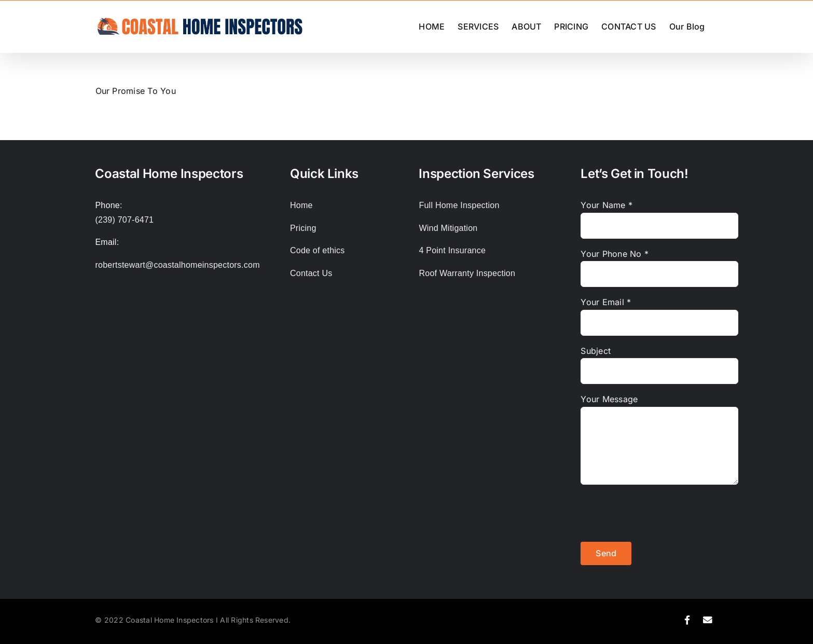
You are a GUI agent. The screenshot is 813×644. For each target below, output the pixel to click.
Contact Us (311, 273)
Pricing (303, 228)
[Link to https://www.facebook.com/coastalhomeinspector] (687, 620)
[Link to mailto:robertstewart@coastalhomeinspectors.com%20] (708, 620)
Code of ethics (318, 250)
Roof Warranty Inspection (467, 273)
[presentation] (659, 513)
